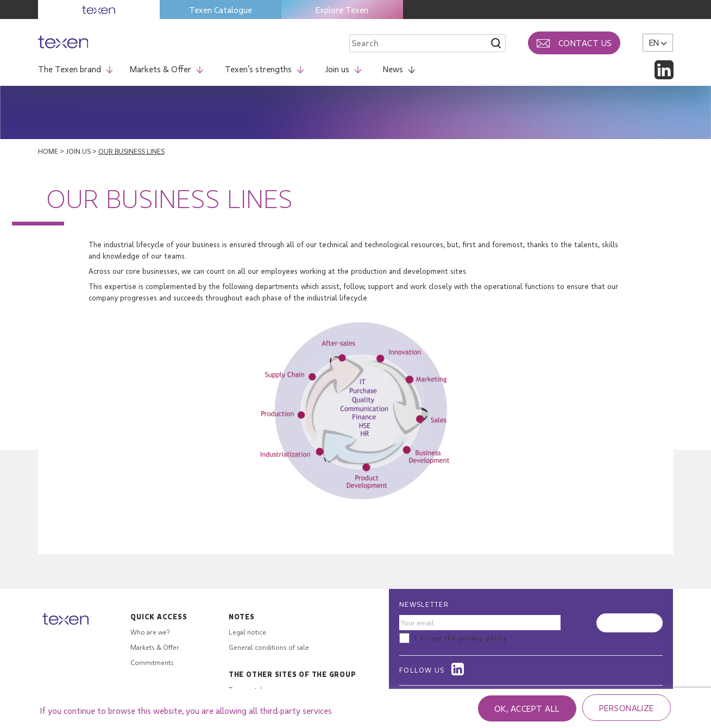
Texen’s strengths (264, 69)
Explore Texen (342, 10)
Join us (343, 69)
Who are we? (150, 632)
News (399, 69)
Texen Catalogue (221, 10)
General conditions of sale (269, 647)
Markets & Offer (166, 69)
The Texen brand (75, 69)
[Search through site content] (404, 43)
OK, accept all (527, 708)
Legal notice (247, 632)
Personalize (627, 708)
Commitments (152, 662)
